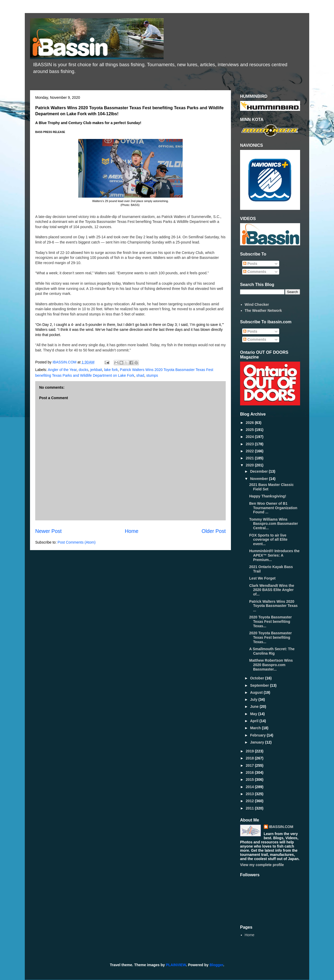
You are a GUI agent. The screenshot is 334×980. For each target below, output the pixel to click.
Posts (250, 264)
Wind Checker (257, 305)
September (260, 685)
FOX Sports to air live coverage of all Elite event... (268, 540)
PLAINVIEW (176, 965)
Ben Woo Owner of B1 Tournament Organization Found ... (273, 508)
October (258, 678)
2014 (250, 787)
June (255, 707)
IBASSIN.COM (65, 362)
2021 (250, 458)
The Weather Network (263, 311)
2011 (250, 808)
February (258, 735)
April (255, 721)
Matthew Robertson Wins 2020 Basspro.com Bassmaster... (271, 665)
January (258, 742)
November (259, 479)
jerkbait (96, 370)
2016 (250, 772)
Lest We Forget (262, 578)
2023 (250, 444)
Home (132, 531)
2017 (250, 765)
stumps (152, 375)
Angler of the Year (62, 370)
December (259, 471)
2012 (250, 801)
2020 (250, 465)
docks (84, 370)
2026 (250, 423)
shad (140, 375)
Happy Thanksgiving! (268, 496)
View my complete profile (262, 865)
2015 (250, 780)
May (254, 714)
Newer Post (48, 531)
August (257, 692)
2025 (250, 430)
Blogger (216, 965)
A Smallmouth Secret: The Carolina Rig (272, 651)
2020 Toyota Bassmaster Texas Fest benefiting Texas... (270, 622)
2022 (250, 451)
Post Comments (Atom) (77, 542)
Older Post (214, 531)
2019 (250, 751)
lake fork (111, 370)
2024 (250, 437)
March (256, 728)
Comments (255, 272)
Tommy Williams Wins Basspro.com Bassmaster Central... (274, 524)
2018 (250, 758)
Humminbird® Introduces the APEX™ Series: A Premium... (274, 555)
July (254, 699)
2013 (250, 794)
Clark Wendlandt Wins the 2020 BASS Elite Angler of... (272, 590)
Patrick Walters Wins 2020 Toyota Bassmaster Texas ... (273, 606)
